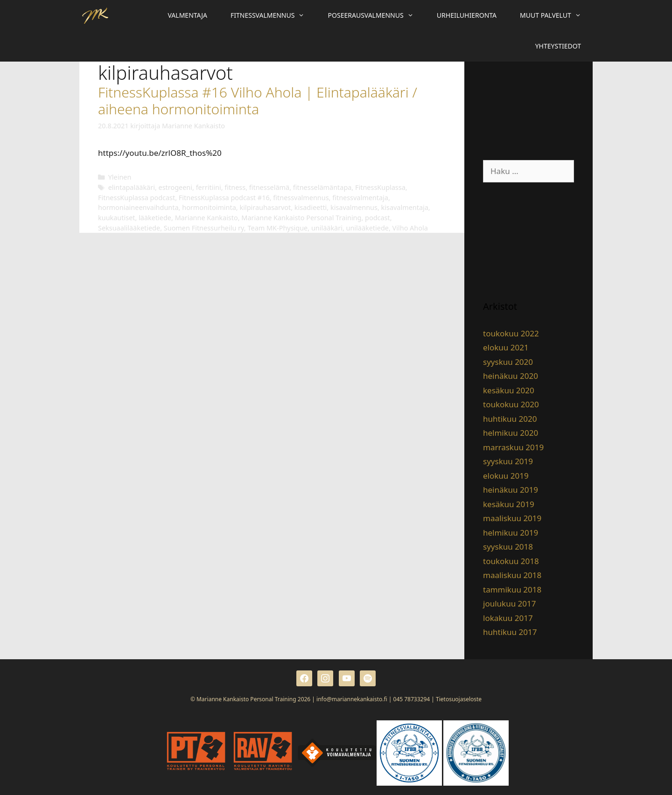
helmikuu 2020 (511, 433)
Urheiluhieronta (467, 15)
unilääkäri (327, 228)
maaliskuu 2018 (512, 575)
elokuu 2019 (506, 476)
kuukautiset (117, 218)
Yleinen (120, 177)
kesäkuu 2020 (509, 390)
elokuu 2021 (506, 347)
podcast (378, 218)
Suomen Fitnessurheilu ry (204, 228)
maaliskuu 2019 (512, 518)
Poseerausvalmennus (377, 15)
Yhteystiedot (558, 46)
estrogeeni (176, 187)
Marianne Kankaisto (206, 218)
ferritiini (209, 187)
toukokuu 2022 (511, 333)
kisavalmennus (354, 207)
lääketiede (155, 218)
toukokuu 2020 (511, 404)
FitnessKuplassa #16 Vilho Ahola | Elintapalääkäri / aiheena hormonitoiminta (258, 101)
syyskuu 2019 (508, 461)
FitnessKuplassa (380, 187)
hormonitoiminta (209, 207)
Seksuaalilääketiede (129, 228)
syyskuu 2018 (508, 547)
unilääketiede (367, 228)
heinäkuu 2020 (511, 376)
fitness (235, 187)
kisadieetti (311, 207)
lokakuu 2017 (508, 618)
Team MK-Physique (277, 228)
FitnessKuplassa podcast (136, 198)
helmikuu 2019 (511, 533)
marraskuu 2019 (513, 447)
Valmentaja (188, 15)
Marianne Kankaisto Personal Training (301, 218)
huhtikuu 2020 (510, 419)
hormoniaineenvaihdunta (138, 207)
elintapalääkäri (132, 187)
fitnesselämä (269, 187)
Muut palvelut (556, 15)
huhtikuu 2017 (510, 632)
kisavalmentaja (405, 207)
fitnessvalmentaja (360, 198)
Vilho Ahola (410, 228)
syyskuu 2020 (508, 362)
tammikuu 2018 (512, 589)
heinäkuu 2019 (511, 490)
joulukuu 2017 (509, 603)
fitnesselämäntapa (322, 187)
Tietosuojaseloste (459, 699)
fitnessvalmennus (301, 198)
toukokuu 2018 (511, 561)
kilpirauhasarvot (265, 207)
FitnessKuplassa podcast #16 (224, 198)
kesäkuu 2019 (509, 504)
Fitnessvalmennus (273, 15)
